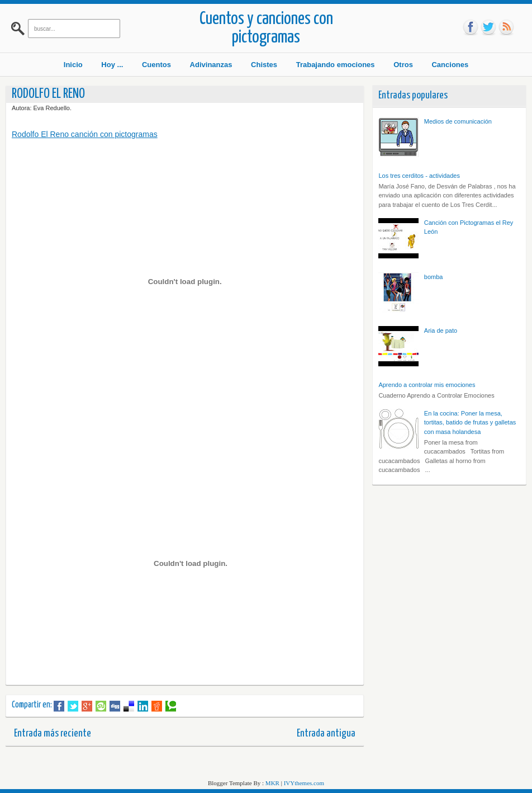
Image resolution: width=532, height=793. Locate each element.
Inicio (73, 65)
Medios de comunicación (458, 121)
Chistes (264, 65)
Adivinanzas (211, 65)
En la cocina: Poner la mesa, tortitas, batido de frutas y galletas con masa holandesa (470, 423)
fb (471, 27)
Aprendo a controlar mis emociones (427, 385)
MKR (272, 783)
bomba (434, 277)
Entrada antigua (326, 733)
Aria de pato (441, 331)
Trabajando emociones (336, 65)
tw (488, 27)
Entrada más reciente (53, 733)
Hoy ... (112, 65)
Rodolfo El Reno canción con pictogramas (85, 134)
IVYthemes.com (304, 783)
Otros (403, 65)
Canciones (450, 65)
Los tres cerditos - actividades (419, 176)
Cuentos (156, 65)
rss (506, 27)
